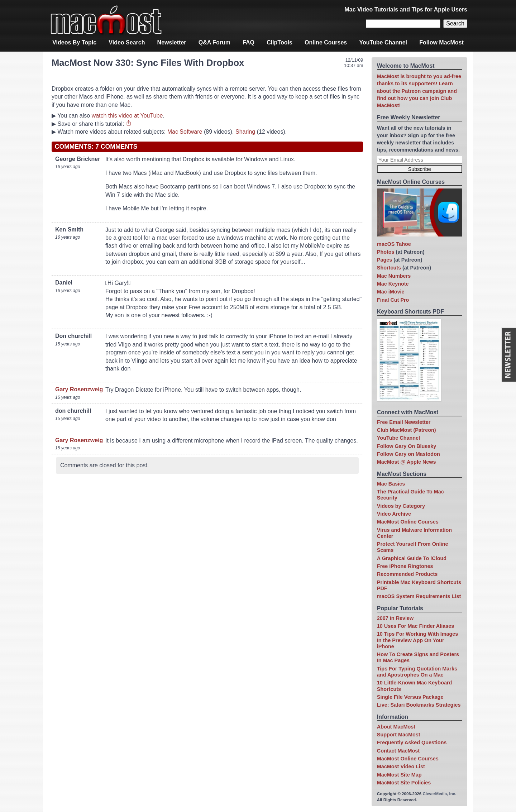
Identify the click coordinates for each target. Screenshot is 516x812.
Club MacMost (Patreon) (407, 430)
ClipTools (279, 42)
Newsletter (172, 42)
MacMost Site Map (399, 775)
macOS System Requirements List (419, 596)
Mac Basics (391, 484)
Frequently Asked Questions (412, 742)
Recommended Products (407, 574)
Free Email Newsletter (404, 422)
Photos (386, 252)
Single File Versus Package (410, 697)
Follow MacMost (441, 42)
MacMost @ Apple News (407, 462)
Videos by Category (401, 506)
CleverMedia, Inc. (439, 794)
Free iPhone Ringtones (405, 566)
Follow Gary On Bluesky (407, 446)
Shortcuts (389, 268)
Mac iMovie (391, 292)
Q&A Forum (214, 42)
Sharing (245, 132)
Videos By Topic (74, 42)
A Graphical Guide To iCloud (412, 558)
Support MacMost (399, 735)
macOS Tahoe (394, 244)
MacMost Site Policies (404, 783)
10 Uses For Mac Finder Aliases (415, 626)
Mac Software (185, 132)
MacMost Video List (401, 766)
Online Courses (326, 42)
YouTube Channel (383, 42)
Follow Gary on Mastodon (408, 454)
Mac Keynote (393, 284)
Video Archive (394, 514)
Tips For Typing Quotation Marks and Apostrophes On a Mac (417, 672)
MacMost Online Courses (408, 522)
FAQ (249, 42)
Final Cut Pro (393, 300)
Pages (384, 260)
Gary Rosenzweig (79, 389)
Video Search (127, 42)
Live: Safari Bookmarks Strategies (419, 705)
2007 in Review (395, 618)
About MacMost (396, 727)
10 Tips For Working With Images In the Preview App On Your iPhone (417, 640)
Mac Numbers (394, 276)
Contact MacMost (398, 751)
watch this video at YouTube (127, 116)
